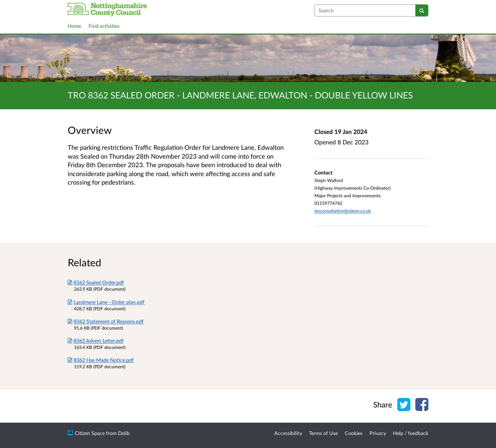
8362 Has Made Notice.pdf (101, 360)
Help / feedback (411, 433)
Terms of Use (323, 433)
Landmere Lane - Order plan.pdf (106, 302)
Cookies (354, 433)
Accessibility (288, 433)
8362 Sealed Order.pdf (96, 282)
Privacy (378, 433)
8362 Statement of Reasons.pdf (106, 321)
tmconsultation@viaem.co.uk (343, 211)
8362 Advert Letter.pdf (96, 341)
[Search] (422, 10)
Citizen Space (90, 433)
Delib (124, 433)
